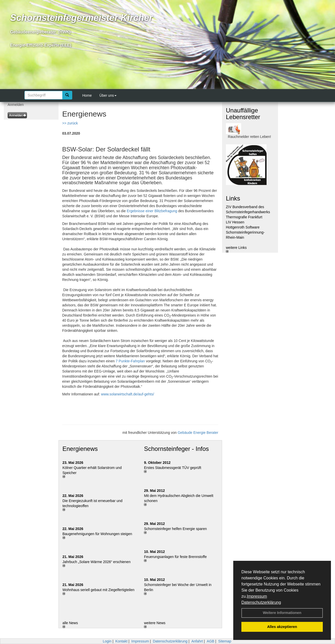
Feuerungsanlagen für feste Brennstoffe (175, 557)
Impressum (257, 596)
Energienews (80, 449)
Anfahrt (197, 641)
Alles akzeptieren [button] (282, 627)
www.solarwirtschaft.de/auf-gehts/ (128, 394)
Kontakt (121, 641)
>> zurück (70, 123)
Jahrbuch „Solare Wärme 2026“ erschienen (97, 562)
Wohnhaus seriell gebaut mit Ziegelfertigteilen (99, 590)
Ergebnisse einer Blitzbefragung (152, 211)
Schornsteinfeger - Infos (176, 449)
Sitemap (225, 641)
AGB (211, 641)
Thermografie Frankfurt (244, 217)
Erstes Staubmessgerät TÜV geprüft (173, 468)
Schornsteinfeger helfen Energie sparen (175, 529)
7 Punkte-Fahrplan (130, 361)
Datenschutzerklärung (261, 602)
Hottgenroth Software (243, 227)
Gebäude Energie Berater (198, 433)
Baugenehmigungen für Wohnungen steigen (97, 534)
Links (233, 198)
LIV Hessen (235, 222)
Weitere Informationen (282, 613)
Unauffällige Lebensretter (243, 114)
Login (107, 641)
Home (87, 95)
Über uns (108, 95)
